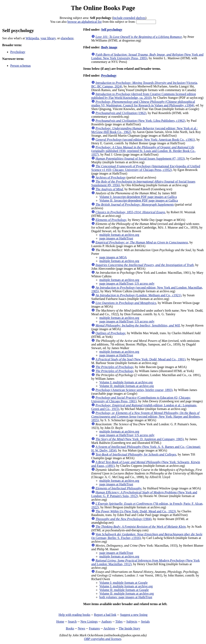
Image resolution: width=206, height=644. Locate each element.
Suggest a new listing (134, 615)
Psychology (18, 52)
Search (72, 622)
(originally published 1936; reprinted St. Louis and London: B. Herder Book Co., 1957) (144, 151)
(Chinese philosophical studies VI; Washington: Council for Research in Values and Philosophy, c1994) (143, 104)
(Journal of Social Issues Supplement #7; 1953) (140, 159)
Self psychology (112, 30)
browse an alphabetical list (84, 22)
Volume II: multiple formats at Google (124, 590)
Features (94, 628)
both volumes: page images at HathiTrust (126, 597)
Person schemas (21, 66)
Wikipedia (32, 38)
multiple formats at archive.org (119, 235)
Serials (145, 622)
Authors (106, 622)
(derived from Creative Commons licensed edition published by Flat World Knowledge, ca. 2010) (144, 96)
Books (70, 628)
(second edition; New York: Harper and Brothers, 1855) (146, 417)
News (81, 628)
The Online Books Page (103, 8)
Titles (119, 622)
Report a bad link (105, 615)
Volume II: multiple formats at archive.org (127, 386)
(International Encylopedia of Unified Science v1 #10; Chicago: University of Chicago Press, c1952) (146, 168)
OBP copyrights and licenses (102, 639)
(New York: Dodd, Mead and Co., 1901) (141, 359)
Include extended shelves (129, 18)
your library (48, 38)
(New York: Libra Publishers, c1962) (140, 121)
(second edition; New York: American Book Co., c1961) (145, 140)
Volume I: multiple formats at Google (124, 583)
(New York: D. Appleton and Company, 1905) (140, 439)
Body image (109, 47)
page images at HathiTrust (116, 238)
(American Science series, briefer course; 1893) (134, 390)
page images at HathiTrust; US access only (127, 284)
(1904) (124, 519)
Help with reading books (74, 615)
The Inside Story (129, 628)
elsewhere (67, 38)
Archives (109, 628)
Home (60, 622)
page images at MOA (113, 257)
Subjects (132, 622)
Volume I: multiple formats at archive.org (126, 382)
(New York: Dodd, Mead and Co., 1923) (136, 511)
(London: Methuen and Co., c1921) (138, 295)
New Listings (89, 622)
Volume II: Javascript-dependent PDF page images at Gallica (139, 200)
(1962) (121, 113)
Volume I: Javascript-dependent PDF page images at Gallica (138, 197)
